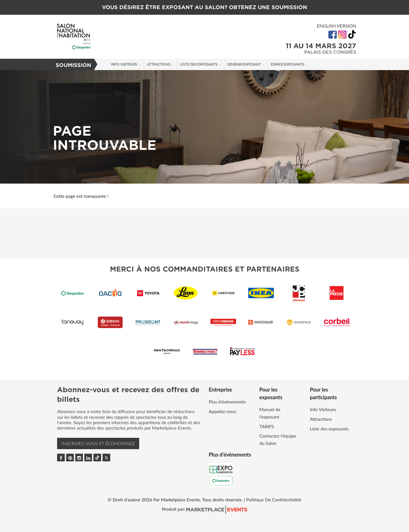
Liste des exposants (199, 64)
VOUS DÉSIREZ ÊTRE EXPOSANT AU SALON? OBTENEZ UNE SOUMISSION (204, 7)
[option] (204, 127)
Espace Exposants (287, 64)
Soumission (73, 65)
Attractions (158, 64)
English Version (336, 26)
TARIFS (267, 426)
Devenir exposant (244, 64)
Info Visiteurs (124, 64)
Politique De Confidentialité (274, 500)
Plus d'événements (227, 402)
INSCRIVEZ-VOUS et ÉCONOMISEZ (98, 443)
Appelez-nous (222, 411)
